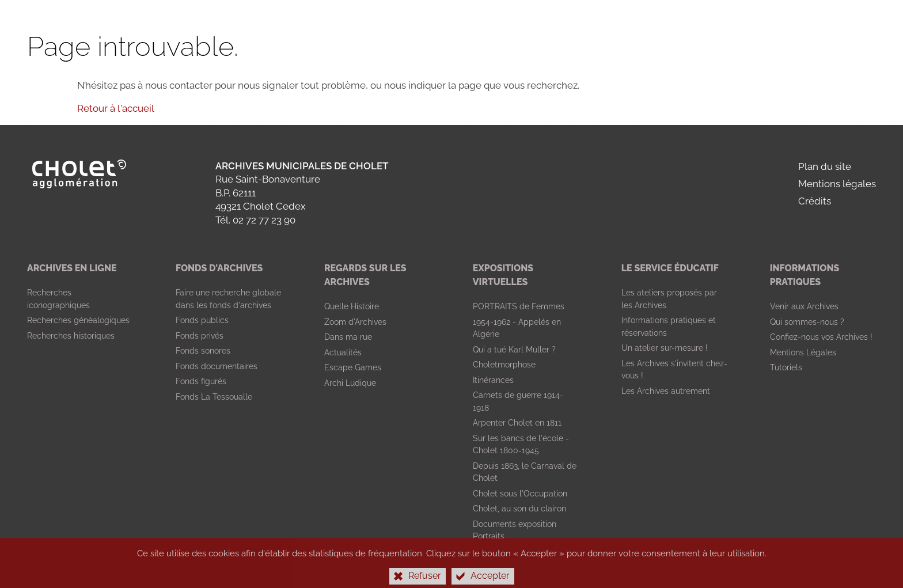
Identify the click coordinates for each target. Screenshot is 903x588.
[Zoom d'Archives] (355, 322)
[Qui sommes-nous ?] (807, 322)
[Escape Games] (353, 367)
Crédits (815, 201)
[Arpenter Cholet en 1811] (517, 423)
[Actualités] (343, 352)
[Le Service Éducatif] (670, 268)
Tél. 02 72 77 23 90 (255, 220)
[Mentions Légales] (803, 352)
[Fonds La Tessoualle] (214, 397)
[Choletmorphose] (504, 365)
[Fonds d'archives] (219, 268)
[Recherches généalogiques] (78, 320)
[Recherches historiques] (71, 336)
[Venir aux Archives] (804, 306)
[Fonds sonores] (203, 351)
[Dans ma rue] (348, 337)
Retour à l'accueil (116, 108)
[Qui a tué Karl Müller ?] (514, 350)
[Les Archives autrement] (666, 391)
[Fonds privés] (200, 336)
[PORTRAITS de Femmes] (519, 306)
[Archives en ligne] (72, 268)
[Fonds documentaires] (217, 366)
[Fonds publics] (202, 320)
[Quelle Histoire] (352, 306)
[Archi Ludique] (350, 383)
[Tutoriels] (786, 367)
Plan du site (825, 166)
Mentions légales (837, 184)
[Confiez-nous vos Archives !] (821, 337)
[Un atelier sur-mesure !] (665, 348)
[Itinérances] (493, 380)
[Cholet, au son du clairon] (519, 509)
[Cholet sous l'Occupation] (520, 494)
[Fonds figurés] (201, 381)
